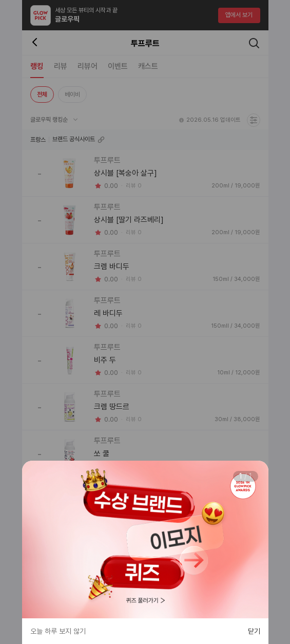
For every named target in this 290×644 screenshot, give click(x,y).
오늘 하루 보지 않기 (58, 631)
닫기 (254, 631)
